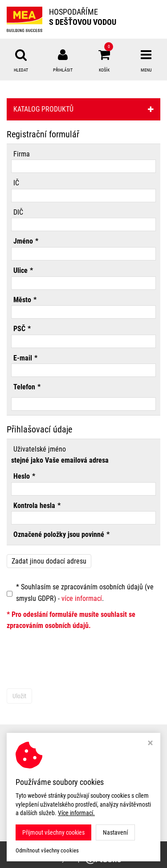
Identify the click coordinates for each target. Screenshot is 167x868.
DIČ (18, 212)
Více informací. (76, 813)
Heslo (22, 476)
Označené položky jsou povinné (59, 534)
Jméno (23, 241)
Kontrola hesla (34, 506)
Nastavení (115, 832)
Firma (22, 154)
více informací (82, 598)
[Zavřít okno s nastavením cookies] (150, 744)
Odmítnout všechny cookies (47, 850)
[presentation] (74, 662)
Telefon (24, 387)
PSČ (19, 329)
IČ (16, 183)
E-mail (23, 358)
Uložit (19, 696)
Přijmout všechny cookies (53, 832)
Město (22, 300)
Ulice (20, 270)
